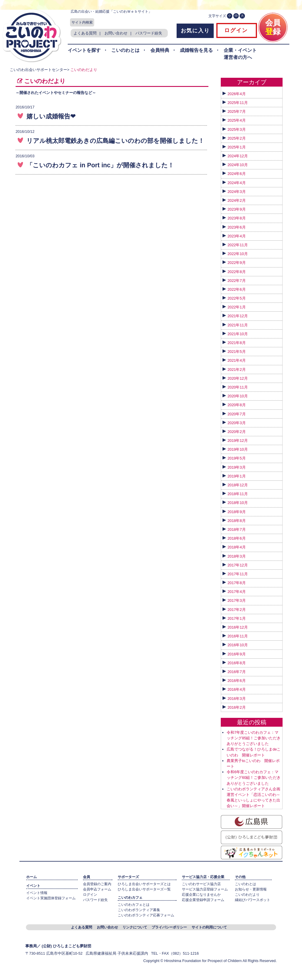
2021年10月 (238, 334)
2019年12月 (238, 441)
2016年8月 (237, 663)
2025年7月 (237, 111)
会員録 (273, 25)
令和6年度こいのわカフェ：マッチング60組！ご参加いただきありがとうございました (254, 777)
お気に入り (195, 31)
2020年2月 (237, 432)
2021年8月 (237, 343)
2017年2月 (237, 610)
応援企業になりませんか (201, 895)
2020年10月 (238, 396)
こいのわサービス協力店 (201, 884)
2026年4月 (237, 94)
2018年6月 (237, 538)
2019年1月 (237, 476)
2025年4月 (237, 120)
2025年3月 (237, 129)
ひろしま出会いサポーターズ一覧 (144, 889)
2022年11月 (238, 245)
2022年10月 (238, 254)
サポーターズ (128, 877)
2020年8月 (237, 405)
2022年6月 (237, 289)
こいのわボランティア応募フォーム (146, 915)
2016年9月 (237, 654)
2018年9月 (237, 512)
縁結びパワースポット (253, 900)
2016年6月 (237, 681)
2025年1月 (237, 147)
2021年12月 (238, 316)
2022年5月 (237, 298)
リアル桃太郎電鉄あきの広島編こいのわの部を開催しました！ (115, 141)
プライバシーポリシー (169, 927)
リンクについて (135, 927)
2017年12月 (238, 565)
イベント (33, 886)
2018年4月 (237, 547)
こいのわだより (84, 70)
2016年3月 (237, 699)
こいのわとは (125, 50)
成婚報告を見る (196, 50)
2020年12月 (238, 378)
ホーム (31, 877)
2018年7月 (237, 529)
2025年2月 (237, 138)
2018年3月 (237, 556)
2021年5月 (237, 352)
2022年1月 (237, 307)
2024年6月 (237, 174)
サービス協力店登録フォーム (205, 889)
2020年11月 (238, 387)
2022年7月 (237, 281)
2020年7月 (237, 414)
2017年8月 (237, 583)
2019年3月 (237, 467)
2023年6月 (237, 227)
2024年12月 (238, 156)
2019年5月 (237, 458)
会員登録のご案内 (97, 884)
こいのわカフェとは (134, 905)
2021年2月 (237, 370)
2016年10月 (238, 645)
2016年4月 (237, 689)
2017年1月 (237, 618)
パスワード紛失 (149, 33)
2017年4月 (237, 592)
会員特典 (160, 50)
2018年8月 (237, 521)
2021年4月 (237, 360)
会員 (87, 877)
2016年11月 (238, 636)
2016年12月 (238, 627)
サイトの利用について (209, 927)
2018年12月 (238, 485)
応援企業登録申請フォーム (203, 900)
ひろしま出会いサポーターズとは (144, 884)
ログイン (235, 30)
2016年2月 (237, 707)
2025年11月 (238, 103)
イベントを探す (84, 50)
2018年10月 (238, 503)
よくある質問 (85, 33)
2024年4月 (237, 183)
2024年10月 (238, 165)
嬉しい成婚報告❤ (51, 116)
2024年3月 (237, 192)
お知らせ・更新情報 (251, 889)
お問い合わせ (116, 33)
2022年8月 (237, 272)
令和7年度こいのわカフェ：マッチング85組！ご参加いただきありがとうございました (254, 738)
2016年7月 (237, 672)
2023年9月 (237, 209)
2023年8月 (237, 218)
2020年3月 (237, 423)
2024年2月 (237, 200)
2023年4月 (237, 236)
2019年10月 (238, 449)
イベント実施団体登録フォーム (51, 898)
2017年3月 (237, 600)
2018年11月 (238, 494)
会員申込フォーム (97, 889)
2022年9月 (237, 263)
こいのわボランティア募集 (139, 910)
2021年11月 (238, 325)
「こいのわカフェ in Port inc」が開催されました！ (100, 165)
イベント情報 (37, 893)
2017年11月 (238, 574)
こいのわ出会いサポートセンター (38, 70)
